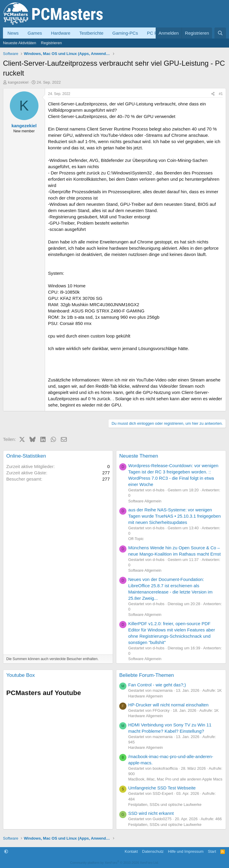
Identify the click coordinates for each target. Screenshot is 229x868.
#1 (221, 94)
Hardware (61, 33)
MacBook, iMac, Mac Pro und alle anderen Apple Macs (175, 779)
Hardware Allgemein (146, 696)
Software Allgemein (145, 501)
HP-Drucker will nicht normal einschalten (168, 705)
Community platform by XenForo (114, 863)
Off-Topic (136, 539)
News (13, 33)
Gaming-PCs (125, 33)
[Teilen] (213, 94)
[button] (6, 851)
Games (35, 33)
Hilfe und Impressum (186, 851)
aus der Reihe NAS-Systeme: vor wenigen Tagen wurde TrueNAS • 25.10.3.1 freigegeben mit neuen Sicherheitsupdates (174, 516)
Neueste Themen (139, 456)
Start (212, 851)
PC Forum (157, 33)
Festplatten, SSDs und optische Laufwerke (165, 805)
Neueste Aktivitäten (20, 43)
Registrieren (51, 43)
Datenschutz (153, 851)
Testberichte (91, 33)
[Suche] (220, 33)
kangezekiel (18, 82)
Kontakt (131, 851)
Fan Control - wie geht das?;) (157, 685)
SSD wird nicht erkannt (151, 813)
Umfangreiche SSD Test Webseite (162, 788)
